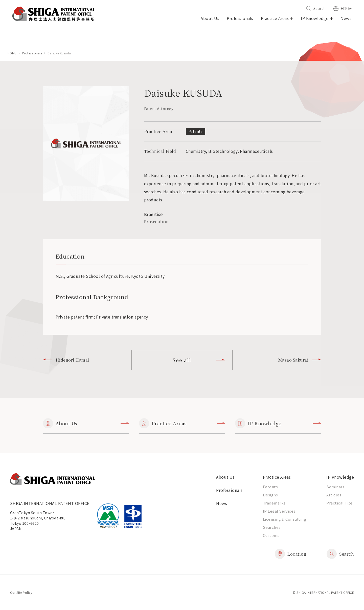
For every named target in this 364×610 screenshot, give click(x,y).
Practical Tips (340, 503)
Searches (272, 527)
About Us (210, 18)
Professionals (240, 18)
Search (316, 8)
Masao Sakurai (300, 360)
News (346, 18)
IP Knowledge (278, 423)
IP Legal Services (279, 511)
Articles (334, 495)
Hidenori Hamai (66, 360)
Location (291, 554)
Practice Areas (182, 423)
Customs (271, 535)
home (12, 53)
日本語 (342, 8)
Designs (270, 495)
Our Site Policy (21, 592)
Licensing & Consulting (285, 519)
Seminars (335, 487)
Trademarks (274, 503)
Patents (270, 487)
